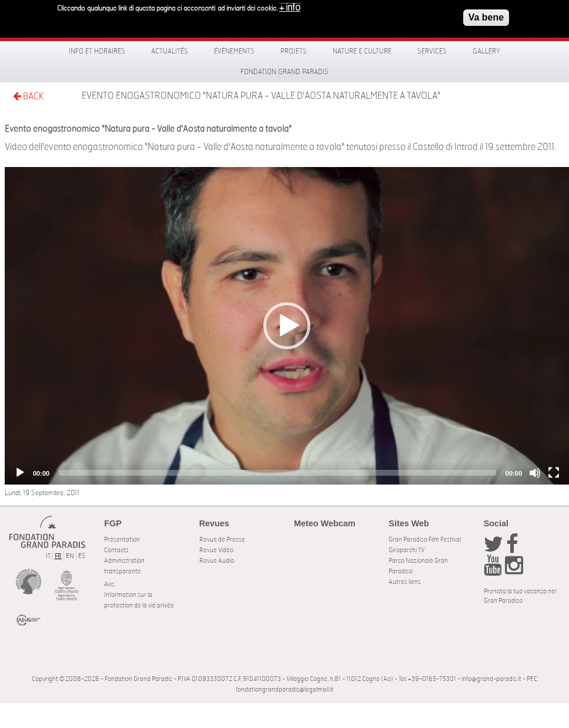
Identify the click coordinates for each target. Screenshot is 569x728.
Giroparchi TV (406, 550)
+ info (290, 7)
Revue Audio (217, 561)
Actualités (170, 51)
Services (432, 51)
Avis (109, 584)
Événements (234, 51)
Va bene (486, 17)
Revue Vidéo (216, 550)
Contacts (116, 550)
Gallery (486, 51)
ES (82, 556)
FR (58, 556)
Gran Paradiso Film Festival (425, 540)
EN (70, 556)
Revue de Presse (222, 540)
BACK (28, 96)
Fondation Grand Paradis (284, 72)
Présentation (122, 540)
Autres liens (405, 582)
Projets (294, 51)
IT (48, 556)
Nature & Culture (362, 51)
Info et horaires (97, 51)
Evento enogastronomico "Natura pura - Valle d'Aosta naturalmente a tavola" (261, 96)
